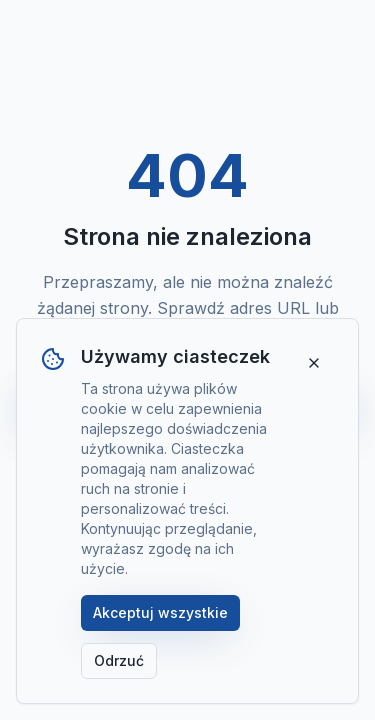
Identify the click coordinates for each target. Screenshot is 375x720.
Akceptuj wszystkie (160, 612)
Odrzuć (119, 660)
